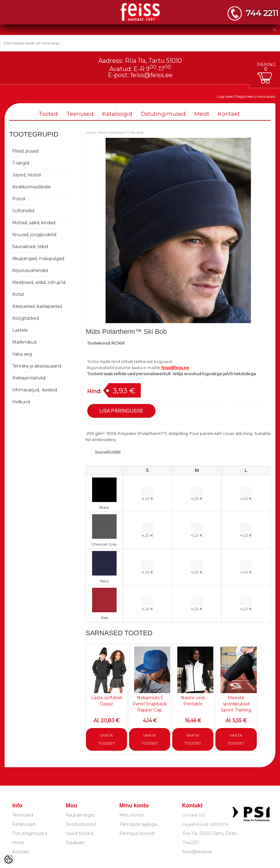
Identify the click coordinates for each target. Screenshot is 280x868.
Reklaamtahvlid (29, 378)
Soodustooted (81, 824)
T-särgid (21, 163)
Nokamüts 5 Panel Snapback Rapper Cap (150, 704)
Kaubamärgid (80, 815)
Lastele (20, 330)
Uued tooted (80, 833)
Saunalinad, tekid (30, 247)
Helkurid (21, 402)
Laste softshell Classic (107, 701)
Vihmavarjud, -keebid (35, 390)
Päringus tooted (137, 833)
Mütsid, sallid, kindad (34, 223)
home (90, 133)
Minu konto (132, 815)
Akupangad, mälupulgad (38, 259)
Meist (202, 114)
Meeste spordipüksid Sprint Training (236, 704)
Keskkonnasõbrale (32, 187)
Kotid (18, 294)
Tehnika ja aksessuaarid (37, 366)
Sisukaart (75, 843)
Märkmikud (24, 342)
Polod (19, 199)
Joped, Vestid (26, 175)
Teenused (80, 114)
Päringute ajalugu (138, 824)
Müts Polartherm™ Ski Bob (121, 133)
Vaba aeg (22, 354)
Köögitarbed (26, 318)
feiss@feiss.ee (151, 75)
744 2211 (262, 13)
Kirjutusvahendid (30, 270)
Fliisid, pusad (25, 151)
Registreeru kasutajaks (256, 96)
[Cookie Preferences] (9, 859)
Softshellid (23, 211)
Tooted (48, 114)
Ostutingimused (163, 114)
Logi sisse (225, 96)
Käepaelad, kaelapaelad (37, 306)
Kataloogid (117, 114)
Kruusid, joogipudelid (34, 235)
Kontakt (229, 114)
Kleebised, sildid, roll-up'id (39, 282)
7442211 (191, 843)
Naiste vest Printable (193, 701)
